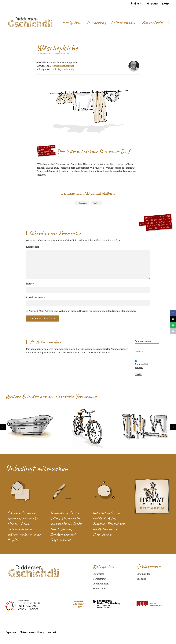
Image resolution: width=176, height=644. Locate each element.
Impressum (11, 632)
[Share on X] (173, 319)
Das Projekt (137, 3)
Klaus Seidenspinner (63, 66)
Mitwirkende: (44, 66)
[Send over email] (173, 325)
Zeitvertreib (152, 22)
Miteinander (68, 69)
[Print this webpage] (173, 331)
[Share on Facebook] (173, 313)
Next (96, 203)
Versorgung (96, 22)
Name (30, 284)
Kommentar (33, 247)
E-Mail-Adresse (35, 297)
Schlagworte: (44, 69)
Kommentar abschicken (42, 318)
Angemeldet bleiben (141, 365)
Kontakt (166, 3)
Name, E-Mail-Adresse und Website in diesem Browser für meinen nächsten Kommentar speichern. (82, 311)
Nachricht (14, 518)
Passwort (140, 351)
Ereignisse (72, 22)
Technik (56, 69)
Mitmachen (152, 3)
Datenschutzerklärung (32, 632)
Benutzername (143, 341)
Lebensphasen (124, 22)
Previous (82, 203)
